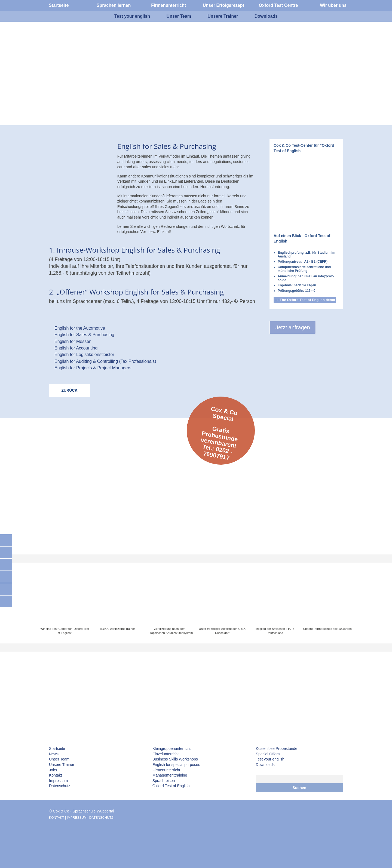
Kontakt (55, 775)
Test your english (270, 759)
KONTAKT (57, 818)
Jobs (53, 770)
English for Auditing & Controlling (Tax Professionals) (105, 361)
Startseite (57, 749)
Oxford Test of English (171, 786)
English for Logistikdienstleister (84, 355)
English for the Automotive (80, 328)
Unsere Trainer (62, 765)
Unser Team (59, 759)
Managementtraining (170, 775)
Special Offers (268, 754)
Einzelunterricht (166, 754)
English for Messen (73, 341)
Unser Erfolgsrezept (223, 5)
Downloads (265, 765)
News (54, 754)
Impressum (58, 781)
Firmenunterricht (166, 770)
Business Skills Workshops (175, 759)
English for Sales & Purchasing (84, 335)
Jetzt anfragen (293, 327)
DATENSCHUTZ (101, 818)
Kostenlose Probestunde (277, 749)
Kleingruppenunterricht (172, 749)
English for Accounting (76, 348)
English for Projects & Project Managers (93, 368)
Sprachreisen (164, 781)
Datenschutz (60, 786)
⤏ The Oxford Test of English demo (305, 300)
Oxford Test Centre (278, 5)
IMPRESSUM (77, 818)
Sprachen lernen (114, 5)
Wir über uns (333, 5)
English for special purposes (176, 765)
